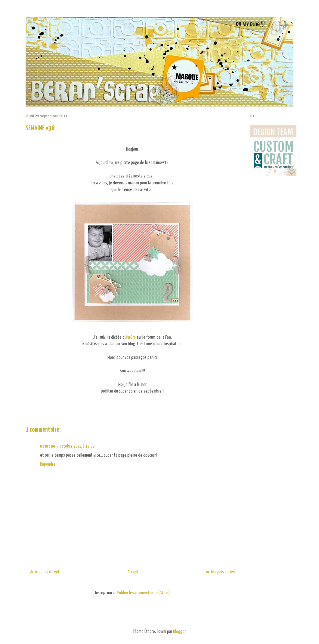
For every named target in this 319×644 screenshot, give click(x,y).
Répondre (48, 464)
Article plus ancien (220, 572)
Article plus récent (45, 572)
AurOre (130, 337)
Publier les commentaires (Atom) (144, 593)
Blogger (179, 632)
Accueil (133, 572)
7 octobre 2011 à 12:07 (76, 446)
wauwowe (47, 446)
